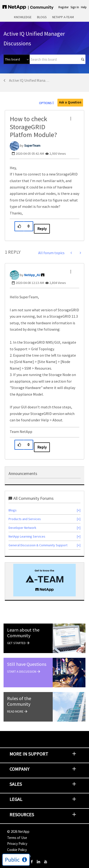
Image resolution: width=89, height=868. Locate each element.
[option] (44, 580)
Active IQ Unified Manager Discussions (30, 80)
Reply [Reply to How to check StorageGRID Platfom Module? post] (42, 229)
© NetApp (18, 832)
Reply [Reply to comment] (42, 447)
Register (63, 7)
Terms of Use (17, 838)
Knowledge (23, 17)
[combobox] (58, 59)
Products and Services (25, 519)
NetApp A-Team (63, 17)
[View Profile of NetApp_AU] (32, 275)
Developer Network (22, 528)
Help (84, 7)
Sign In (75, 7)
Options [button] (45, 103)
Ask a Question (70, 102)
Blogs (42, 17)
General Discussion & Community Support (38, 545)
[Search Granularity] (17, 59)
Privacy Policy (17, 844)
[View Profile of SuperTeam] (32, 145)
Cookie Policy (17, 850)
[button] (71, 119)
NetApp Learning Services (27, 536)
